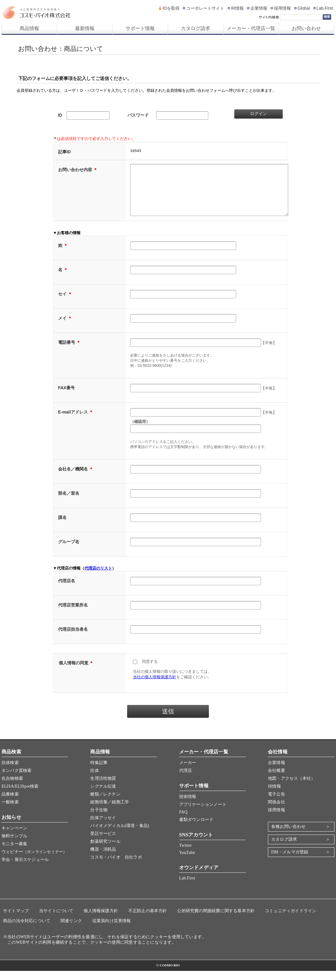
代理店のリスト (98, 577)
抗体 (94, 780)
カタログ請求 (196, 28)
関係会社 (277, 811)
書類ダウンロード (196, 829)
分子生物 (99, 819)
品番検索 (10, 803)
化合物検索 (12, 787)
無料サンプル (14, 845)
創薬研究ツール (105, 850)
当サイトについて (56, 920)
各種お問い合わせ (288, 836)
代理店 (186, 780)
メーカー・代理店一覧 (251, 28)
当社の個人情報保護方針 (155, 686)
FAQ (183, 821)
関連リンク (71, 930)
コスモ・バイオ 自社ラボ (116, 866)
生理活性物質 (103, 787)
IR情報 (237, 8)
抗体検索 (10, 772)
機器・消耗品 (103, 858)
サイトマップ (16, 920)
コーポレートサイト (205, 8)
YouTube (187, 862)
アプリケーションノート (203, 814)
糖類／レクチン (105, 803)
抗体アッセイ (103, 827)
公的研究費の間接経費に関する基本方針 (216, 920)
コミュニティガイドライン (291, 920)
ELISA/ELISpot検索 (20, 795)
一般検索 (10, 811)
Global (304, 8)
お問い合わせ (306, 28)
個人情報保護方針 (101, 920)
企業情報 (259, 8)
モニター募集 (14, 853)
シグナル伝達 (103, 795)
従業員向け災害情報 (112, 930)
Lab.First (325, 8)
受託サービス (103, 843)
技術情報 (188, 806)
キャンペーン (14, 837)
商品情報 (29, 28)
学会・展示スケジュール (25, 869)
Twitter (186, 854)
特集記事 (99, 772)
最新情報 (85, 28)
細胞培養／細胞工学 (110, 811)
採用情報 (282, 8)
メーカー (188, 772)
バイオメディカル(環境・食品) (120, 835)
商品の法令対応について (27, 930)
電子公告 (277, 803)
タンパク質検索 (16, 780)
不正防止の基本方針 (148, 920)
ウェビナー (34, 861)
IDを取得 (171, 8)
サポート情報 (140, 28)
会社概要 (277, 780)
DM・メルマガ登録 (290, 861)
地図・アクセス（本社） (292, 787)
